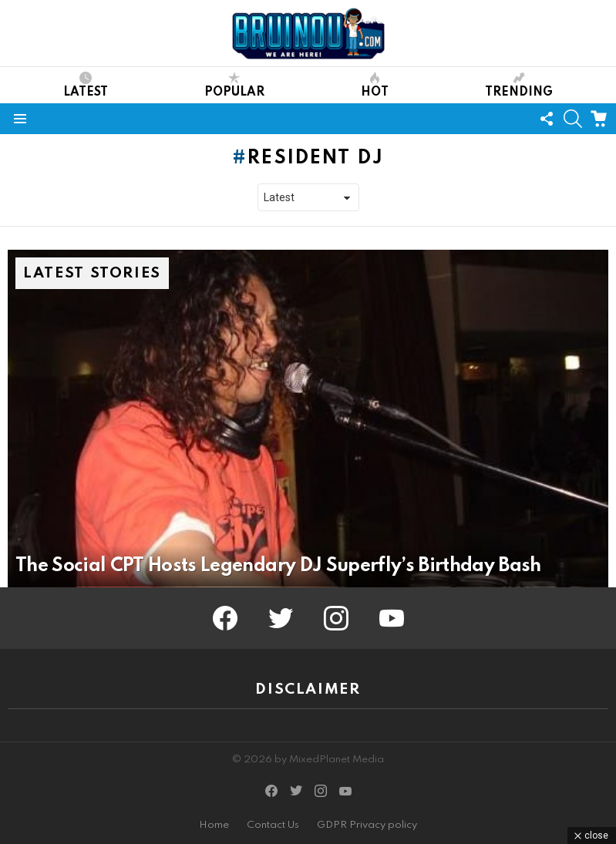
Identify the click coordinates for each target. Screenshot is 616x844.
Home (214, 825)
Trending (519, 85)
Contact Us (273, 825)
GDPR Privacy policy (367, 825)
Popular (234, 85)
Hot (375, 85)
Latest (86, 85)
